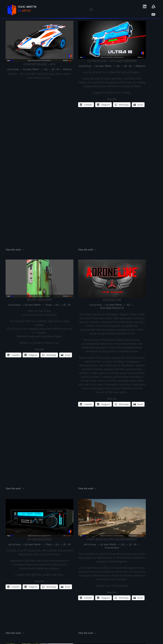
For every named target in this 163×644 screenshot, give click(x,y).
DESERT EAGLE (62, 426)
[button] (91, 10)
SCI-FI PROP (140, 282)
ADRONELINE (140, 42)
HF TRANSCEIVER (23, 282)
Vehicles (34, 52)
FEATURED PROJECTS (140, 54)
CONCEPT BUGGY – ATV (23, 44)
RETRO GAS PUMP (101, 42)
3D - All (23, 52)
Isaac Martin (32, 49)
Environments (62, 298)
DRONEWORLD (23, 426)
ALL (13, 52)
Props (94, 51)
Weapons (74, 55)
